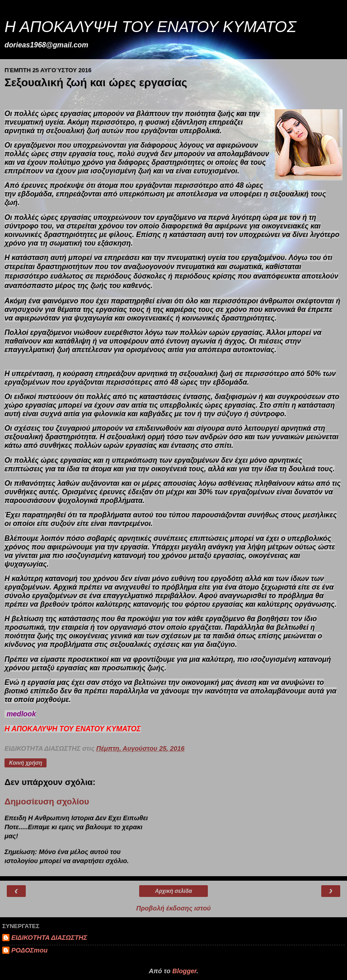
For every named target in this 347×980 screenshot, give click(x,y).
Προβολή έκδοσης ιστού (173, 908)
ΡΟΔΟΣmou (29, 950)
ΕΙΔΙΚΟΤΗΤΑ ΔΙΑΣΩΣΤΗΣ (49, 938)
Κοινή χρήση (26, 763)
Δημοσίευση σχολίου (47, 801)
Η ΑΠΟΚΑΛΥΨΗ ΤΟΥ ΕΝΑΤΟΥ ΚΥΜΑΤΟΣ (150, 27)
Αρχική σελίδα (173, 891)
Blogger (184, 971)
